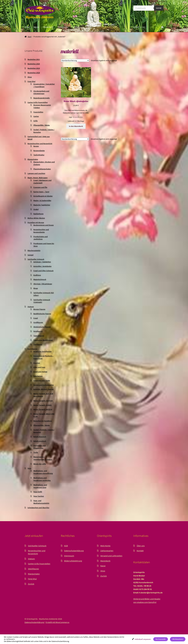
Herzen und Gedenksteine (44, 385)
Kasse (36, 27)
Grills (36, 121)
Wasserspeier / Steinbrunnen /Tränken (43, 458)
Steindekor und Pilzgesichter (40, 447)
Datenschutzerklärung (74, 551)
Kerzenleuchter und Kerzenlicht (40, 144)
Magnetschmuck (40, 279)
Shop (27, 27)
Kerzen (36, 146)
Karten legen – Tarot (41, 192)
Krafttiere (37, 275)
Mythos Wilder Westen (36, 218)
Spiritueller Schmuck (36, 259)
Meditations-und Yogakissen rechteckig (42, 479)
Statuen (31, 307)
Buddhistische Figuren (42, 314)
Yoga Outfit (38, 492)
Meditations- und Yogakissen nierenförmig (43, 472)
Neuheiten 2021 (34, 59)
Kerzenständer (39, 151)
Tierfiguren (38, 344)
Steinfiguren (32, 349)
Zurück (31, 584)
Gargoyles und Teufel (42, 380)
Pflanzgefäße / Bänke (42, 125)
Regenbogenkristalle (42, 98)
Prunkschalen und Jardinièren (41, 238)
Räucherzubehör (34, 250)
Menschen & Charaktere (43, 421)
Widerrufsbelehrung (73, 561)
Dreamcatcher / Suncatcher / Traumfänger (44, 85)
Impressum (69, 556)
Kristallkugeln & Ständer (43, 196)
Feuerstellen (38, 112)
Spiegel (30, 255)
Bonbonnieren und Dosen (44, 225)
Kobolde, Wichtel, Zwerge (43, 389)
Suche (159, 8)
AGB (66, 546)
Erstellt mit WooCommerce (58, 622)
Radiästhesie (38, 214)
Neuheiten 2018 (34, 73)
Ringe (36, 288)
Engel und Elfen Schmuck (43, 271)
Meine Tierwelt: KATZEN (43, 409)
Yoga (29, 468)
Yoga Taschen (39, 496)
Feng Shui (31, 81)
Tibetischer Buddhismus (43, 340)
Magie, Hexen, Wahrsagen (38, 178)
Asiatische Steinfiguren (42, 351)
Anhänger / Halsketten (42, 262)
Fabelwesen (38, 376)
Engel (36, 318)
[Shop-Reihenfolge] (75, 60)
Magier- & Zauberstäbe (42, 200)
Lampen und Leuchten (36, 173)
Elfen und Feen (39, 367)
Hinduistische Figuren (42, 327)
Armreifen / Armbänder (42, 266)
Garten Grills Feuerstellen (38, 102)
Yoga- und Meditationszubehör (41, 502)
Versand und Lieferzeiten (111, 556)
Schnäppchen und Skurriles (38, 508)
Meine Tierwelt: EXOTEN (43, 401)
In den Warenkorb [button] (76, 126)
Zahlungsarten (107, 551)
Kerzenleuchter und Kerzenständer (41, 231)
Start (30, 37)
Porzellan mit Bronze (36, 222)
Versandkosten (78, 117)
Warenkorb (48, 27)
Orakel (36, 209)
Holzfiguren (38, 331)
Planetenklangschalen (42, 169)
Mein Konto (63, 27)
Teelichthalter (39, 155)
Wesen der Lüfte (40, 464)
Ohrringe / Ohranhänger (43, 284)
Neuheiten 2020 (34, 64)
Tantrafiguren (39, 336)
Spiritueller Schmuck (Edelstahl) (42, 301)
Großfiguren (38, 322)
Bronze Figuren (39, 309)
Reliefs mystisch (40, 441)
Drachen (37, 363)
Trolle (36, 452)
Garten (36, 116)
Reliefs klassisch (40, 437)
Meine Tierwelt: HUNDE (43, 405)
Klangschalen (33, 159)
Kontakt (76, 27)
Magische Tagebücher (42, 205)
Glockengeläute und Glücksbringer (41, 92)
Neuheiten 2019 (34, 68)
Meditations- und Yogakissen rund (40, 486)
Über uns (141, 546)
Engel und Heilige (40, 372)
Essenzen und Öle (40, 187)
